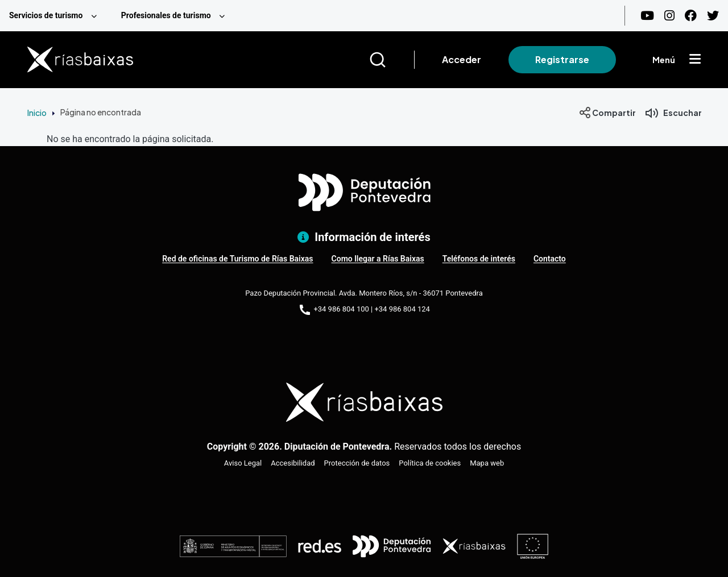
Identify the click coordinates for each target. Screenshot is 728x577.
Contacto (550, 259)
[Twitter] (713, 16)
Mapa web (487, 463)
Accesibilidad (293, 463)
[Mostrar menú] (695, 60)
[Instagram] (669, 16)
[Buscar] (392, 60)
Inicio (37, 113)
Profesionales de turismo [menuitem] (166, 15)
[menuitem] (56, 16)
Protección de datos (357, 463)
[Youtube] (647, 16)
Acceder (462, 59)
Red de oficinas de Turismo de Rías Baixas (237, 259)
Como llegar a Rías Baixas (378, 259)
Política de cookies (430, 463)
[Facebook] (691, 16)
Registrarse (562, 59)
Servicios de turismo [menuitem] (46, 15)
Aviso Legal (243, 463)
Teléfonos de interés (479, 259)
